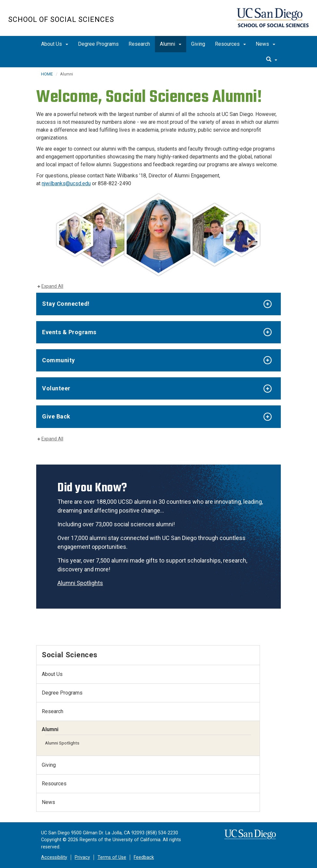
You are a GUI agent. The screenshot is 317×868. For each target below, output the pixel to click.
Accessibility (54, 857)
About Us (55, 44)
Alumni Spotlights (80, 583)
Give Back (56, 416)
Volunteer (56, 388)
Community (59, 360)
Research (139, 44)
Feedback (144, 857)
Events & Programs (69, 332)
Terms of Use (112, 857)
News (265, 44)
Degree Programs (98, 44)
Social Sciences (70, 655)
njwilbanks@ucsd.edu (66, 183)
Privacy (82, 857)
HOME (47, 74)
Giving (198, 44)
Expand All (52, 286)
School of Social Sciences (61, 19)
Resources (230, 44)
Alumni (171, 44)
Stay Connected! (66, 304)
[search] (272, 60)
